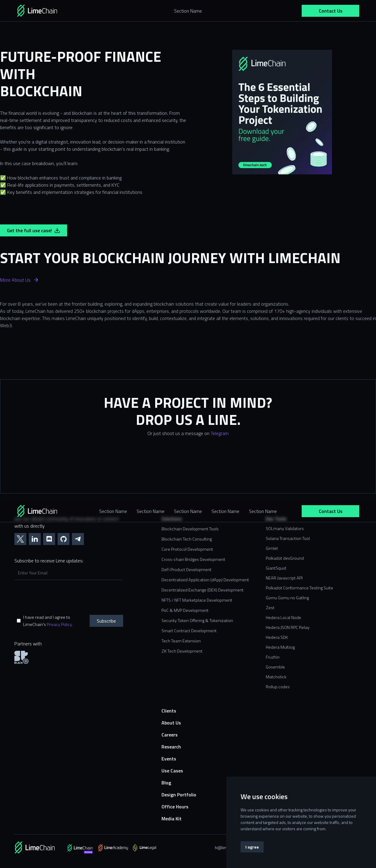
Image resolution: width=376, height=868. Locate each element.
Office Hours (175, 807)
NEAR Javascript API (284, 578)
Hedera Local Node (283, 618)
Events (169, 759)
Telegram (220, 433)
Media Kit (172, 819)
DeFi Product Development (187, 570)
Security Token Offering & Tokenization (197, 621)
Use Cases (172, 771)
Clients (169, 711)
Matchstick (276, 677)
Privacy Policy (59, 624)
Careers (170, 735)
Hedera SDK (277, 637)
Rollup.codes (278, 687)
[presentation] (60, 597)
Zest (270, 608)
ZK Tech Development (182, 651)
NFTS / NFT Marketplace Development (197, 600)
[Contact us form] (188, 469)
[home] (46, 11)
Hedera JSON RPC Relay (288, 627)
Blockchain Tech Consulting (187, 539)
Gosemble (275, 667)
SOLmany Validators (285, 529)
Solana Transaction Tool (288, 538)
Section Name (113, 511)
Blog (166, 783)
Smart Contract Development (189, 631)
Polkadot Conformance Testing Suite (299, 588)
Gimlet (272, 548)
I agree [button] (252, 847)
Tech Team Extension (181, 641)
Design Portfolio (179, 795)
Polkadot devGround (285, 558)
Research (171, 747)
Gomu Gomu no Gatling (287, 598)
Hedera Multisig (280, 647)
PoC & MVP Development (185, 610)
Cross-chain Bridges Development (193, 559)
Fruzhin (273, 657)
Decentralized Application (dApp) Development (205, 580)
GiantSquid (276, 568)
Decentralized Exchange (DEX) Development (203, 590)
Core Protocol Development (187, 549)
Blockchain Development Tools (190, 529)
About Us (171, 723)
